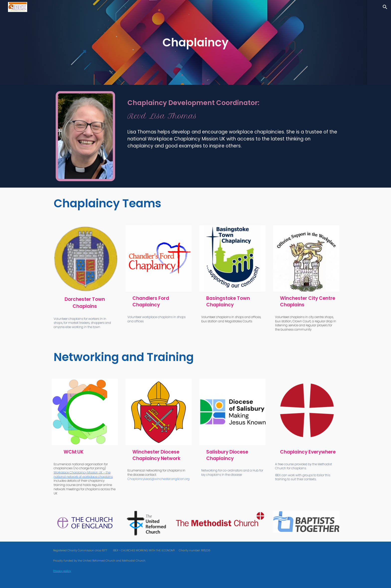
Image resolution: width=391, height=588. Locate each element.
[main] (195, 43)
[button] (385, 7)
